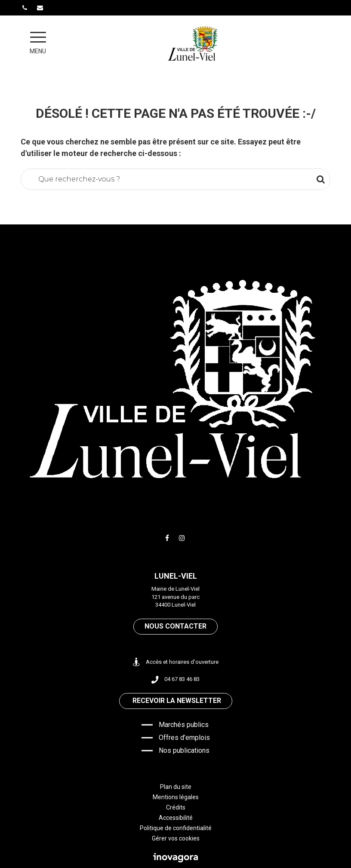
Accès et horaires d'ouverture (176, 662)
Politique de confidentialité (176, 828)
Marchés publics (184, 725)
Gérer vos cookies (176, 838)
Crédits (176, 807)
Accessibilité (176, 818)
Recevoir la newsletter (177, 701)
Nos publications (184, 750)
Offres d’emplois (184, 738)
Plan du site (176, 787)
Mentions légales (176, 797)
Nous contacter (175, 626)
